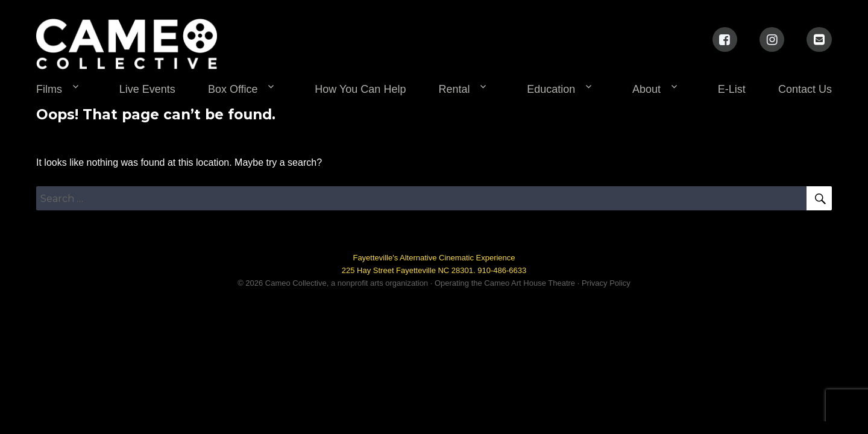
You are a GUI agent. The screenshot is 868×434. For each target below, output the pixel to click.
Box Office (233, 89)
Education (551, 89)
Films (49, 89)
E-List (732, 89)
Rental (454, 89)
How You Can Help (360, 89)
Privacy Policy (606, 283)
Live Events (147, 89)
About (646, 89)
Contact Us (805, 89)
